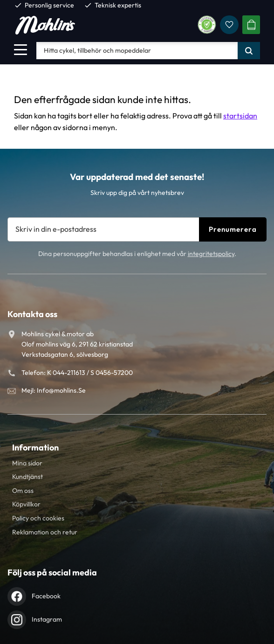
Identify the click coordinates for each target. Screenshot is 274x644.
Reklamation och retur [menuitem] (45, 532)
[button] (21, 49)
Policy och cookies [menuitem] (38, 518)
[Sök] (249, 50)
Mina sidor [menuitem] (27, 463)
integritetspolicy (211, 254)
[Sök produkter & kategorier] (137, 50)
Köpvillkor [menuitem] (26, 504)
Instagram (47, 619)
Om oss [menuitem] (23, 491)
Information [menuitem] (35, 447)
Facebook (46, 596)
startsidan (240, 116)
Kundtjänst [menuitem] (27, 477)
